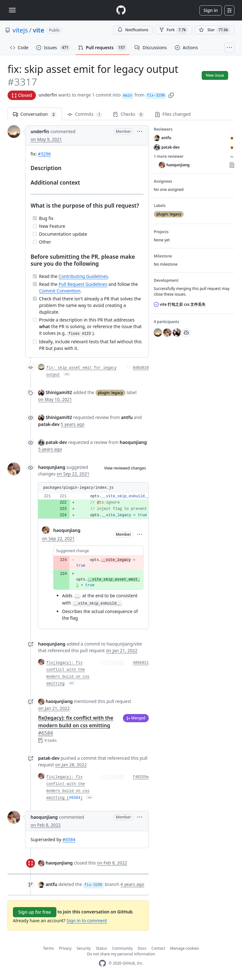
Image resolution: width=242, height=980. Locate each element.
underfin (48, 95)
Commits (85, 114)
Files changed (173, 114)
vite (38, 30)
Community (122, 948)
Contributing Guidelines (83, 276)
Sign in (211, 10)
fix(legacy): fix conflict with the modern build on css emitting (76, 725)
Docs (142, 948)
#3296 (44, 154)
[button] (171, 95)
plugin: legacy (110, 393)
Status (101, 948)
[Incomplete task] (35, 226)
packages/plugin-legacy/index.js (78, 488)
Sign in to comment (87, 921)
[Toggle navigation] (12, 10)
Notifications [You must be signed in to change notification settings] (133, 30)
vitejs (20, 30)
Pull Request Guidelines (83, 284)
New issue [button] (215, 75)
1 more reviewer (194, 156)
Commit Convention (60, 291)
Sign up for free (35, 912)
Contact (158, 948)
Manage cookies (184, 948)
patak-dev (56, 442)
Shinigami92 (59, 392)
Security (84, 948)
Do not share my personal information (121, 954)
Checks (129, 114)
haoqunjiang (52, 467)
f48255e (141, 777)
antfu (52, 884)
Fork (174, 30)
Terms (49, 948)
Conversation (35, 114)
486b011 (141, 663)
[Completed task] (35, 218)
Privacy (65, 948)
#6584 (75, 798)
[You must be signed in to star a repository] (215, 30)
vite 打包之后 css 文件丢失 (180, 304)
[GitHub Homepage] (102, 963)
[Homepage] (121, 10)
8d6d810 (141, 368)
